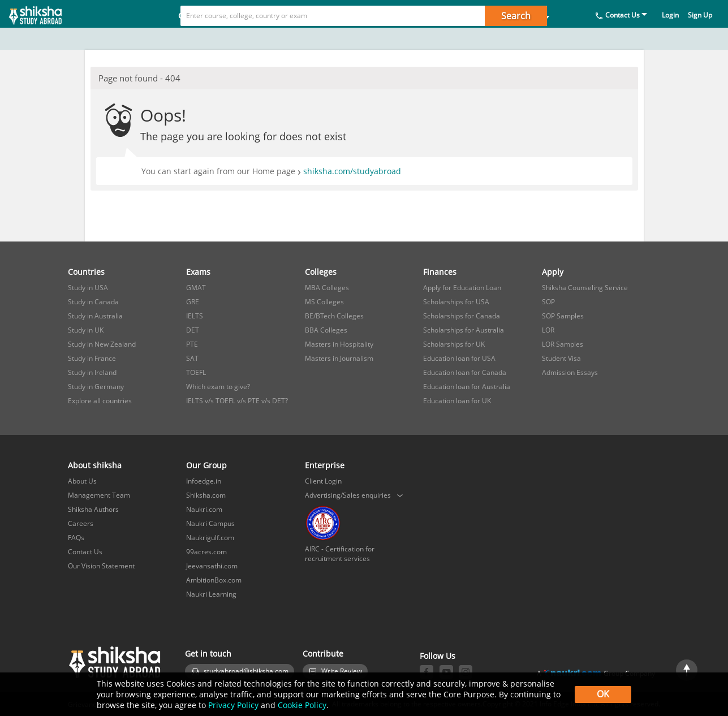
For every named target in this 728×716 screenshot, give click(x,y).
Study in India (518, 38)
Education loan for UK (457, 401)
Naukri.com (204, 509)
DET (193, 330)
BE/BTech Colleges (334, 316)
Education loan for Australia (467, 387)
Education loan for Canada (465, 372)
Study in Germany (96, 387)
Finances (389, 38)
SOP (548, 302)
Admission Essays (570, 372)
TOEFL (196, 372)
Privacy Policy (233, 705)
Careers (81, 523)
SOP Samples (563, 316)
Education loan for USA (459, 358)
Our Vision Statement (101, 566)
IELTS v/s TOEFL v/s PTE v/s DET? (237, 401)
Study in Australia (95, 316)
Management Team (99, 495)
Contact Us (623, 37)
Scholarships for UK (454, 344)
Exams (264, 38)
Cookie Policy (302, 705)
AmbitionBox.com (214, 580)
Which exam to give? (218, 387)
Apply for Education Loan (462, 288)
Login (670, 37)
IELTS (195, 316)
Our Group (206, 465)
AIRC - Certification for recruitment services (340, 554)
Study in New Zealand (102, 344)
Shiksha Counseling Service (585, 288)
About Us (82, 481)
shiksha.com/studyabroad (352, 171)
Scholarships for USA (456, 302)
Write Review (342, 671)
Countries (202, 38)
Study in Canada (93, 302)
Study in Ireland (92, 372)
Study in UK (86, 330)
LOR (548, 330)
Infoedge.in (204, 481)
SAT (192, 358)
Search (516, 16)
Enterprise (325, 465)
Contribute (323, 654)
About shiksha (95, 465)
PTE (192, 344)
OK (603, 694)
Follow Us (438, 656)
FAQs (76, 538)
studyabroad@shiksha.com (246, 671)
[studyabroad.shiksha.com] (51, 25)
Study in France (92, 358)
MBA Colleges (327, 288)
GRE (193, 302)
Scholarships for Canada (462, 316)
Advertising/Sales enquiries (348, 495)
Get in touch (208, 654)
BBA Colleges (326, 330)
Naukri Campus (210, 523)
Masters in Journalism (339, 358)
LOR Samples (563, 344)
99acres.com (206, 552)
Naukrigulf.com (210, 538)
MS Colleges (324, 302)
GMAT (196, 288)
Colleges (325, 38)
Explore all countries (100, 401)
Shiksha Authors (93, 509)
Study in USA (88, 288)
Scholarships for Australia (464, 330)
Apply (449, 38)
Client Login (323, 481)
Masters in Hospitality (339, 344)
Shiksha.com (206, 495)
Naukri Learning (211, 594)
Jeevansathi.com (212, 566)
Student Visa (561, 358)
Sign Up (700, 37)
